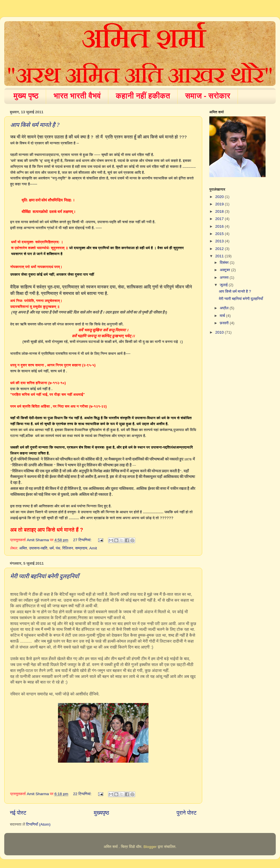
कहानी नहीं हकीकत (143, 96)
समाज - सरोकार (208, 96)
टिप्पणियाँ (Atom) (38, 824)
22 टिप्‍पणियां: (83, 794)
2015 (220, 234)
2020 (220, 197)
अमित (23, 548)
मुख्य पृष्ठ (26, 96)
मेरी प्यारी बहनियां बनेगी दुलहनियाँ (45, 576)
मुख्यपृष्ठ (101, 813)
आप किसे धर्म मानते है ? (35, 125)
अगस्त (225, 278)
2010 (220, 332)
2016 (220, 226)
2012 (220, 249)
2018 (220, 211)
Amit (93, 548)
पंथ (58, 548)
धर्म (52, 548)
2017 (220, 219)
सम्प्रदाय (81, 548)
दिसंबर (225, 263)
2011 (220, 256)
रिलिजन (68, 548)
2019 (220, 204)
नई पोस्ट (18, 813)
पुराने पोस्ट (187, 813)
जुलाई (224, 285)
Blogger (150, 847)
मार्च (223, 316)
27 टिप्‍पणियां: (83, 540)
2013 (220, 241)
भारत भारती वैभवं (77, 96)
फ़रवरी (225, 323)
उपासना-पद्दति (38, 548)
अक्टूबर (225, 270)
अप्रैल (225, 308)
